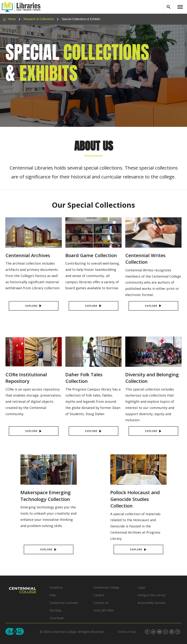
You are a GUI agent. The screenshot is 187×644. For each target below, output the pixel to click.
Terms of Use (127, 632)
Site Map (56, 610)
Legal (141, 587)
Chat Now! (57, 618)
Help (53, 595)
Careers (99, 595)
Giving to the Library (152, 595)
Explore (34, 306)
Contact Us (101, 603)
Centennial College (106, 587)
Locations (56, 587)
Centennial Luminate (64, 603)
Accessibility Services (152, 603)
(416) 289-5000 (104, 610)
